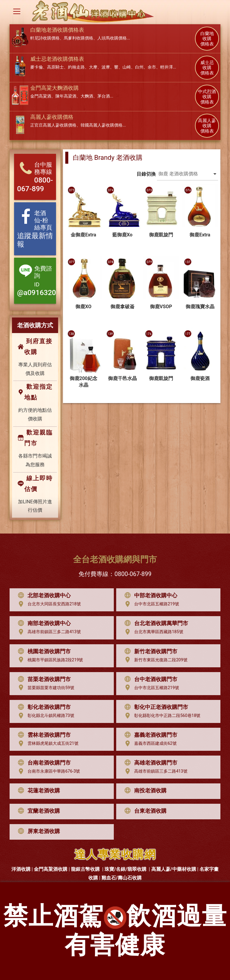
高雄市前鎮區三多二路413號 (48, 632)
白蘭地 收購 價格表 (207, 39)
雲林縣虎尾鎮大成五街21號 (47, 744)
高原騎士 (55, 67)
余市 (152, 67)
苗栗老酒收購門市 (43, 679)
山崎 (127, 67)
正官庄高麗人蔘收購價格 (53, 125)
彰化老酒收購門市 (43, 707)
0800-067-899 (133, 574)
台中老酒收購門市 (149, 679)
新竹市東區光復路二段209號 (155, 660)
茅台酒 (104, 96)
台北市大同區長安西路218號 (48, 604)
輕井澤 (167, 67)
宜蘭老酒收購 (37, 811)
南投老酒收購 (144, 791)
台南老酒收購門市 (43, 763)
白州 (139, 67)
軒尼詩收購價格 (45, 38)
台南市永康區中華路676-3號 (47, 771)
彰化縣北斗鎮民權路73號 (45, 716)
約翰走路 (76, 67)
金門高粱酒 (41, 96)
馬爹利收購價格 (78, 38)
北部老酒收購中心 (43, 595)
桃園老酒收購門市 (43, 651)
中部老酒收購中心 (149, 595)
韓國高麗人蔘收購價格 (102, 125)
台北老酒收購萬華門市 (155, 623)
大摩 (93, 67)
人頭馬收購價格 (112, 38)
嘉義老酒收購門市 (149, 735)
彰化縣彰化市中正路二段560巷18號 (161, 716)
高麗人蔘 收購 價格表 (207, 126)
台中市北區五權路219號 (150, 604)
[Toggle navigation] (17, 11)
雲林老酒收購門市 (43, 735)
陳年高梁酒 (66, 96)
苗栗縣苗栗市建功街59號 (45, 688)
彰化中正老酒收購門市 (155, 707)
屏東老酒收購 (37, 831)
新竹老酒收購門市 (149, 651)
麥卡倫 (37, 67)
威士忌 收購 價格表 (207, 68)
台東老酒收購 (144, 811)
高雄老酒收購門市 (149, 763)
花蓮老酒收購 (37, 791)
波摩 (106, 67)
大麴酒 (87, 96)
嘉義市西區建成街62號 (149, 744)
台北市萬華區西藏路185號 (152, 632)
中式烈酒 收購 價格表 (207, 97)
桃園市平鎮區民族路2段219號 (49, 660)
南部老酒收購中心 (43, 623)
